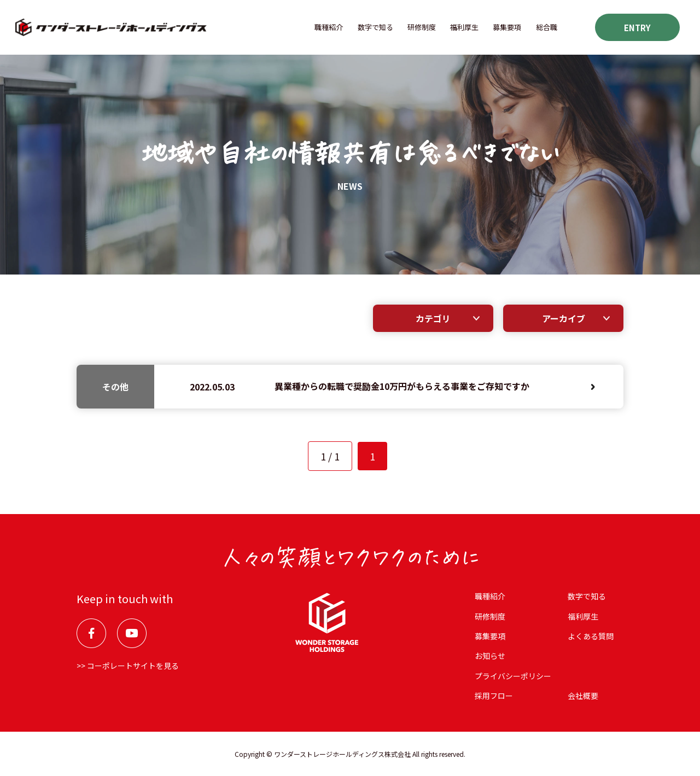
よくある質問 (591, 636)
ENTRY (637, 28)
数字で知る (375, 27)
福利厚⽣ (464, 27)
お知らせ (490, 656)
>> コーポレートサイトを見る (128, 666)
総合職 (547, 27)
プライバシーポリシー (513, 676)
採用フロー (494, 696)
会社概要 (583, 696)
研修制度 (422, 27)
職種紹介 (329, 27)
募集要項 (507, 27)
